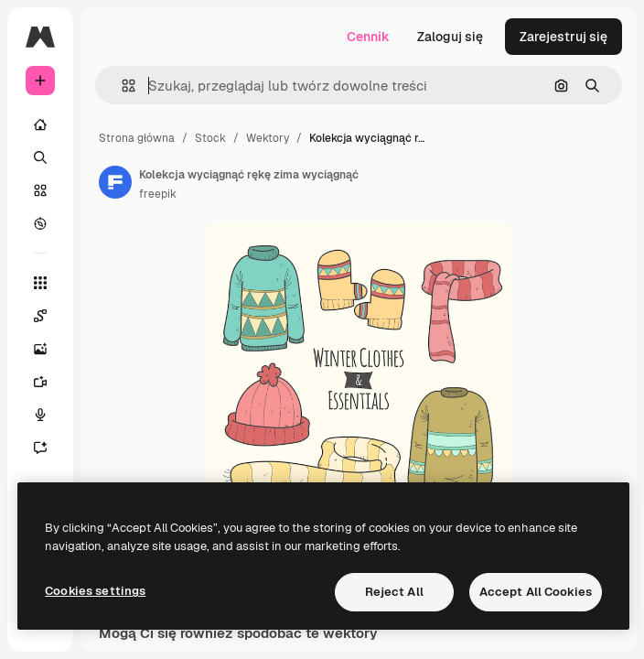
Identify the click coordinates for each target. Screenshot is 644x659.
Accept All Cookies (536, 592)
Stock (210, 138)
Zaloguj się (450, 37)
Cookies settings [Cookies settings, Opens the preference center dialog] (95, 591)
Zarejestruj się (563, 37)
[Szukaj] (40, 157)
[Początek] (40, 124)
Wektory (268, 138)
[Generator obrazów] (40, 349)
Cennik (368, 37)
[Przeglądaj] (40, 223)
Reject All (394, 592)
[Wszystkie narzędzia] (40, 283)
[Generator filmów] (40, 382)
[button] (121, 86)
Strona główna (137, 138)
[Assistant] (40, 448)
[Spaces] (40, 316)
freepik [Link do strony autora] (158, 194)
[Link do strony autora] (115, 182)
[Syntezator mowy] (40, 415)
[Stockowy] (40, 190)
